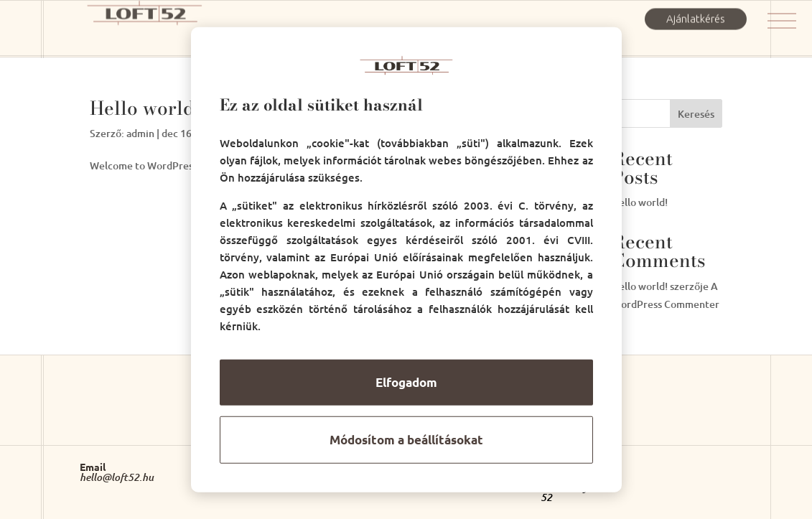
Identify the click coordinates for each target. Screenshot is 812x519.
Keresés (696, 114)
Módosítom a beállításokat (406, 440)
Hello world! (145, 108)
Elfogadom (406, 382)
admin (140, 133)
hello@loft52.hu (117, 477)
